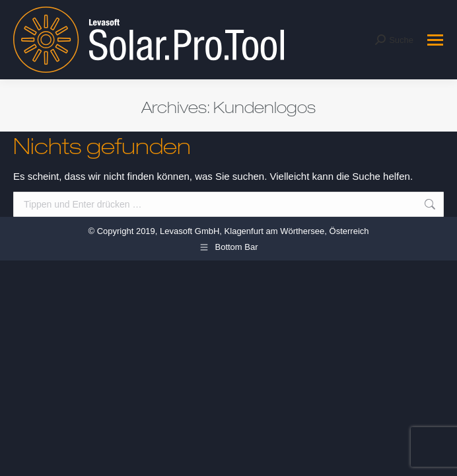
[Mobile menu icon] (435, 40)
